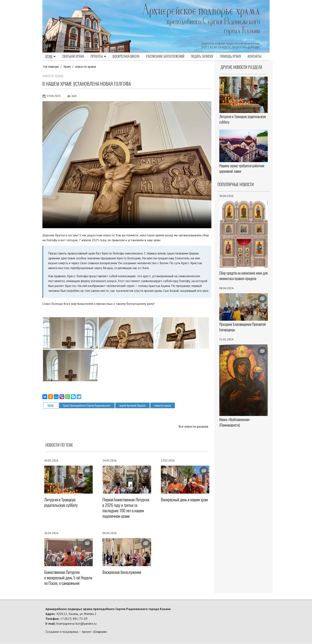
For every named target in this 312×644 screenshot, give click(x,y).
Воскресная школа (126, 56)
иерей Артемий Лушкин (134, 405)
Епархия (100, 632)
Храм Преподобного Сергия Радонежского (87, 405)
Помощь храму (231, 56)
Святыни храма (73, 56)
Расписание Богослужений (165, 56)
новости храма (86, 66)
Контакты (255, 56)
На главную (51, 66)
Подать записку (202, 56)
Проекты (98, 56)
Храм (50, 56)
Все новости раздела (193, 426)
